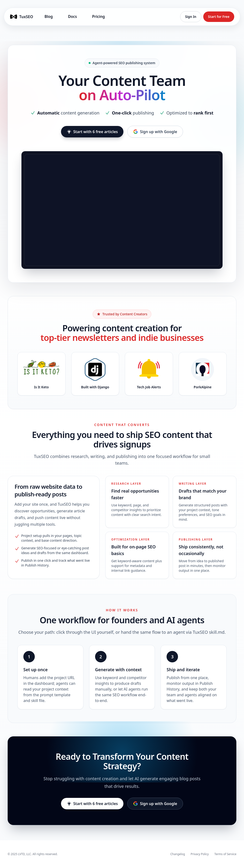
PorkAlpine (203, 387)
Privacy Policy (200, 854)
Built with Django (95, 387)
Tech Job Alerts (149, 387)
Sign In (191, 17)
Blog (49, 16)
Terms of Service (225, 854)
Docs (72, 16)
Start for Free (219, 17)
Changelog (178, 854)
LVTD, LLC (25, 854)
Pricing (99, 16)
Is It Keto (41, 387)
